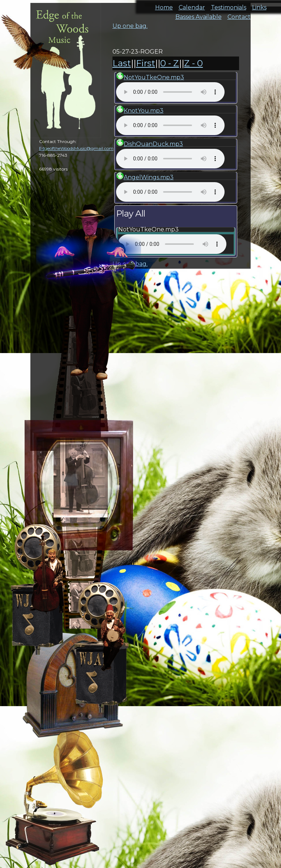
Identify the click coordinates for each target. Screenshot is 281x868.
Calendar (192, 5)
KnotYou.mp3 (144, 111)
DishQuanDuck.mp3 (153, 144)
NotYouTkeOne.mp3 (154, 77)
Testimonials (229, 5)
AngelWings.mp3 (149, 177)
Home (164, 5)
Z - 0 (193, 63)
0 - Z (170, 63)
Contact (239, 15)
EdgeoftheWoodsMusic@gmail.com (76, 148)
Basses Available (199, 15)
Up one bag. (130, 26)
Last (122, 63)
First (146, 63)
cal (36, 47)
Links (259, 5)
